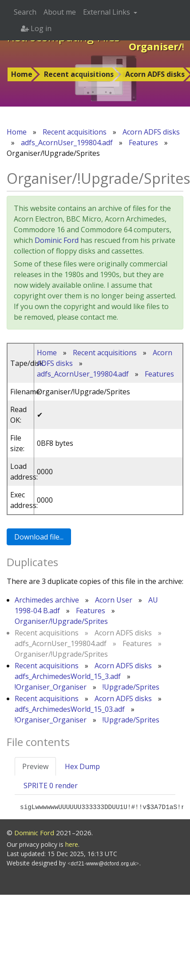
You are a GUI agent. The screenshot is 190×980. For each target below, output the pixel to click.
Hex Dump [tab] (82, 766)
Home (22, 74)
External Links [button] (107, 12)
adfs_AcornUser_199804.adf (67, 143)
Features (143, 143)
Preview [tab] (35, 766)
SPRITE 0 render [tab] (51, 786)
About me (60, 12)
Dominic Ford (57, 240)
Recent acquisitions (79, 74)
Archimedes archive (47, 600)
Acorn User (114, 600)
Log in (36, 28)
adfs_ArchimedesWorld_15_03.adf (70, 709)
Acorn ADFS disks (151, 132)
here (72, 844)
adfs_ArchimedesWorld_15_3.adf (68, 676)
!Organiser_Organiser (51, 687)
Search (25, 12)
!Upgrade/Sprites (131, 687)
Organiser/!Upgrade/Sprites (61, 621)
